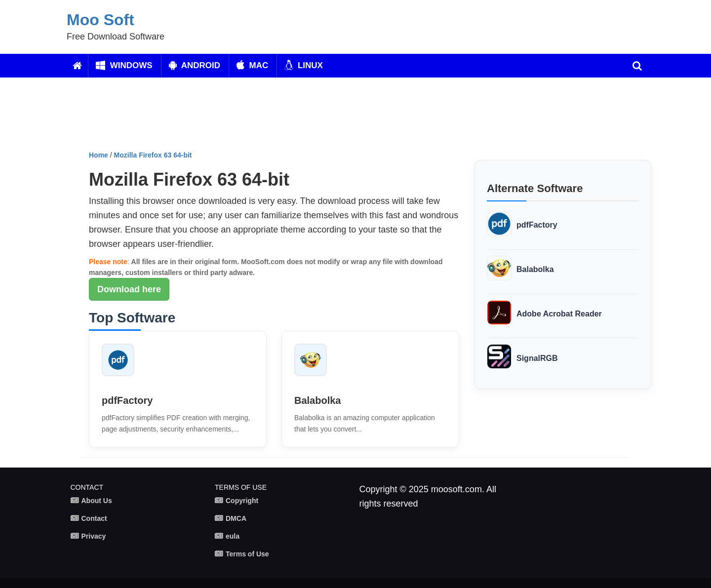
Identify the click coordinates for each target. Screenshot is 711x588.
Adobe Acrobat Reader (559, 314)
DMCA (236, 518)
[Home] (77, 66)
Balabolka (317, 400)
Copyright (242, 501)
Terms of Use (247, 554)
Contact (94, 518)
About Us (97, 501)
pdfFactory (127, 400)
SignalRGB (537, 358)
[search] (637, 66)
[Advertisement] (323, 118)
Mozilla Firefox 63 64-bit (153, 155)
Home (99, 155)
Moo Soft (100, 20)
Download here (129, 289)
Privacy (94, 536)
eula (233, 536)
